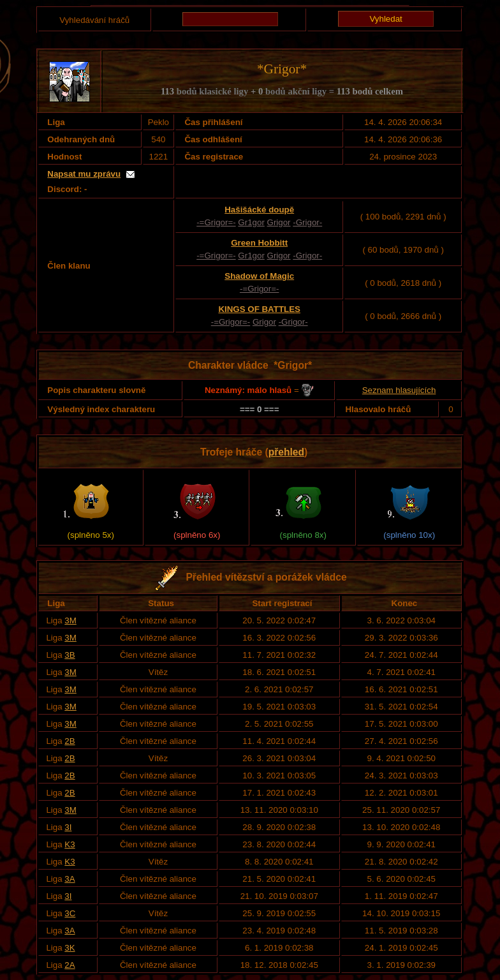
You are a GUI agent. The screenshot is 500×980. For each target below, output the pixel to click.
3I (68, 827)
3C (70, 913)
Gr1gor (251, 222)
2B (70, 741)
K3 (70, 844)
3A (70, 879)
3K (70, 948)
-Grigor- (307, 222)
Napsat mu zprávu (84, 174)
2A (70, 965)
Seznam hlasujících (399, 390)
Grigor (279, 222)
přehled (286, 452)
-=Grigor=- (216, 222)
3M (70, 620)
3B (70, 655)
